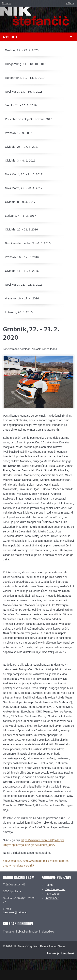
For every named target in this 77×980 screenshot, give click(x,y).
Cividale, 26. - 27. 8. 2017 (22, 147)
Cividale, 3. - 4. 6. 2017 (20, 160)
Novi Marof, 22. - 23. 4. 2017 (24, 188)
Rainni (49, 885)
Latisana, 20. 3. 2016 (19, 312)
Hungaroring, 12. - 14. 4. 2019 (25, 78)
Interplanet (52, 898)
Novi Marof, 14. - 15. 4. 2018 (24, 91)
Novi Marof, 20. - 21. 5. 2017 (24, 174)
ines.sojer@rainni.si (15, 912)
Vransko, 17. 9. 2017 (19, 133)
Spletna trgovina (55, 889)
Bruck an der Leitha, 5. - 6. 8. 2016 (28, 243)
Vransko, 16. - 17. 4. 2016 (22, 298)
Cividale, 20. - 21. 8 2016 (21, 229)
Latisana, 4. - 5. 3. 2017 (21, 216)
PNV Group (53, 894)
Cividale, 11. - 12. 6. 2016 (22, 271)
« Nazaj (70, 3)
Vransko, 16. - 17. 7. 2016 (22, 257)
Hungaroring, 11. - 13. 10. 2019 (25, 64)
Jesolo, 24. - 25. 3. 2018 (21, 105)
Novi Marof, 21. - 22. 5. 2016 (24, 285)
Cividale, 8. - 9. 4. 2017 (20, 202)
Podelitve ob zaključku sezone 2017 (29, 119)
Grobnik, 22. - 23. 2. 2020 (22, 50)
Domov (6, 3)
